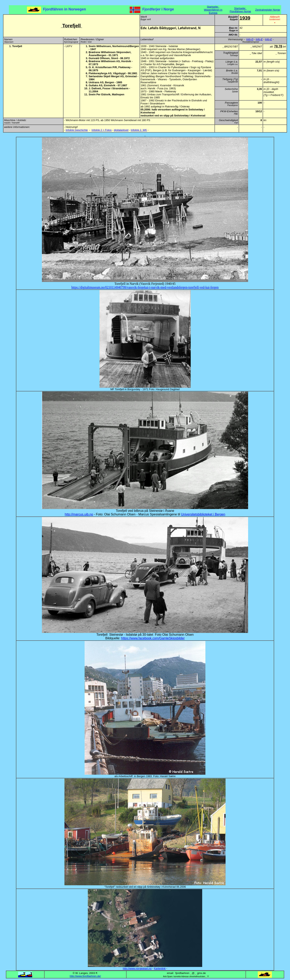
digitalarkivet (121, 130)
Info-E (259, 39)
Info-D (250, 39)
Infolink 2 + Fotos (102, 130)
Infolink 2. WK (139, 130)
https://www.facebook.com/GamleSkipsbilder (153, 638)
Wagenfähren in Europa (213, 11)
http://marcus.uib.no (79, 514)
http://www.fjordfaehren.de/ (85, 976)
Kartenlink (160, 968)
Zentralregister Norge (268, 10)
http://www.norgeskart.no (137, 968)
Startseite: (213, 7)
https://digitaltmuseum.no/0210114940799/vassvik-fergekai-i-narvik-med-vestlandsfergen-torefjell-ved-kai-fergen (145, 287)
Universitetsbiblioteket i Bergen (203, 514)
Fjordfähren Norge (240, 11)
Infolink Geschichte (77, 130)
